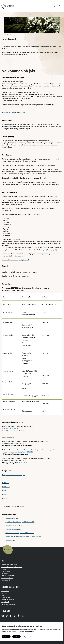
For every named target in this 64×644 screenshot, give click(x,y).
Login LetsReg (6, 602)
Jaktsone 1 (6, 483)
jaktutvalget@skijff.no (53, 250)
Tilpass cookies (28, 637)
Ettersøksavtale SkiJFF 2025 (13, 525)
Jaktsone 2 (6, 487)
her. (28, 276)
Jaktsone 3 (6, 490)
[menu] (57, 6)
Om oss (4, 569)
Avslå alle (16, 637)
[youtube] (3, 616)
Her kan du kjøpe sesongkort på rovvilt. (15, 260)
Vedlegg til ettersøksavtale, (13, 529)
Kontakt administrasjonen (9, 565)
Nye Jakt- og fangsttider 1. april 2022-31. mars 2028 (20, 522)
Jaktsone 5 (6, 498)
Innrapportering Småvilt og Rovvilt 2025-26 (18, 452)
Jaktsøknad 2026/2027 (11, 428)
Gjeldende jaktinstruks (12, 518)
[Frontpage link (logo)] (4, 6)
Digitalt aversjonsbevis (8, 604)
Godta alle (6, 637)
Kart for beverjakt (10, 540)
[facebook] (11, 616)
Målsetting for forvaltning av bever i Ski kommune (20, 533)
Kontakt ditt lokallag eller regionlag (12, 567)
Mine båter (5, 593)
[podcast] (23, 616)
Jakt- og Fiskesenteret (8, 576)
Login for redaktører (8, 600)
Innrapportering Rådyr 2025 (13, 443)
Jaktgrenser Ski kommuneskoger (13, 112)
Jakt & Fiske (5, 591)
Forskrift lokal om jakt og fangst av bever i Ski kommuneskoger (23, 536)
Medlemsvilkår (6, 580)
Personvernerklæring (8, 578)
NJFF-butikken (6, 597)
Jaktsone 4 (6, 494)
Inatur (3, 595)
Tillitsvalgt (5, 573)
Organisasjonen (6, 571)
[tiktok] (15, 616)
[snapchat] (19, 616)
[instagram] (7, 616)
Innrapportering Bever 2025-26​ (14, 460)
